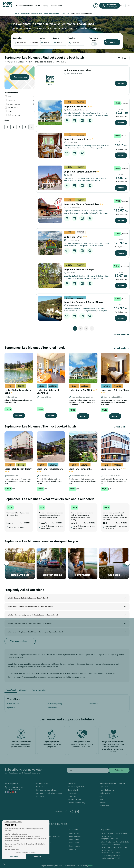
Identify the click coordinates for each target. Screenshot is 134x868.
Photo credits (104, 806)
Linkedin (77, 812)
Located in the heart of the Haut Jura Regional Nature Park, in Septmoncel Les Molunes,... (82, 402)
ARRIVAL (43, 38)
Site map (103, 803)
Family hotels (94, 704)
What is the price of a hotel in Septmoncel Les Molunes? (28, 598)
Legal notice (104, 787)
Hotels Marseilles (75, 837)
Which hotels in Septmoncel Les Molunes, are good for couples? (31, 606)
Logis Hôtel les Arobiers (79, 139)
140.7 (121, 145)
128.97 (121, 243)
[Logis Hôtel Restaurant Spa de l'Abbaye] (50, 308)
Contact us (40, 796)
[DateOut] (60, 43)
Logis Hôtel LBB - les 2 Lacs (115, 391)
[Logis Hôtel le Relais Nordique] (50, 276)
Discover (121, 83)
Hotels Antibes (74, 840)
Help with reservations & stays (47, 790)
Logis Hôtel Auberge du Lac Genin (18, 392)
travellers (71, 38)
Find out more (56, 6)
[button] (4, 864)
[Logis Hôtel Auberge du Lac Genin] (19, 368)
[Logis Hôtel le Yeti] (50, 243)
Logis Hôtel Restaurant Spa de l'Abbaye (84, 302)
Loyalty (45, 6)
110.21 (121, 113)
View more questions (20, 641)
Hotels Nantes (74, 833)
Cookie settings (105, 793)
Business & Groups (74, 799)
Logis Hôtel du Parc (113, 469)
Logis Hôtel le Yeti (76, 237)
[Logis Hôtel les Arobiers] (50, 145)
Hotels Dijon (73, 849)
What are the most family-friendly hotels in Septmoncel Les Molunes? (33, 615)
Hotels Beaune (74, 843)
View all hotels (122, 335)
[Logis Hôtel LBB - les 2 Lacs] (115, 368)
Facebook (65, 812)
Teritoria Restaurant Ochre (78, 70)
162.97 (121, 308)
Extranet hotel (73, 790)
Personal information (107, 790)
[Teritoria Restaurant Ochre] (50, 80)
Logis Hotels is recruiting (76, 803)
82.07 (121, 276)
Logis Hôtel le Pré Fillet (78, 107)
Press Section (73, 793)
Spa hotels (11, 708)
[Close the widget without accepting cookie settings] (13, 822)
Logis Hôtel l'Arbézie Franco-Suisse (84, 204)
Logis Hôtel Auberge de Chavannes (48, 392)
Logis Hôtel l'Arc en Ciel (81, 470)
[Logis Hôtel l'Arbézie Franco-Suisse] (50, 210)
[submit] (119, 770)
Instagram (71, 812)
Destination (17, 38)
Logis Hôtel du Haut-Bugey (18, 470)
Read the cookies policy (12, 849)
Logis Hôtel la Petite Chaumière (82, 172)
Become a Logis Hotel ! (76, 787)
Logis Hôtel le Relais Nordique (79, 269)
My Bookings (41, 787)
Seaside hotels (53, 708)
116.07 (121, 178)
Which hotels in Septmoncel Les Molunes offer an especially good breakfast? (36, 632)
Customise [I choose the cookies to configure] (14, 857)
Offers (38, 6)
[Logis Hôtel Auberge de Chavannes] (51, 368)
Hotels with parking (55, 704)
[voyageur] (76, 43)
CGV (101, 796)
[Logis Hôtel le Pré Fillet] (50, 113)
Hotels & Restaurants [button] (24, 6)
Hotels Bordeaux (74, 846)
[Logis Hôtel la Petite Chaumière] (50, 178)
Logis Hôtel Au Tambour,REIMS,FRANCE (115, 847)
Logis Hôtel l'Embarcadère (50, 470)
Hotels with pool (13, 704)
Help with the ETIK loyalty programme (49, 793)
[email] (88, 770)
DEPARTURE (57, 38)
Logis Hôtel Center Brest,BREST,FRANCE (115, 833)
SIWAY (91, 866)
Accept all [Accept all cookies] (38, 857)
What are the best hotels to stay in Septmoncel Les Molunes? (30, 623)
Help (101, 799)
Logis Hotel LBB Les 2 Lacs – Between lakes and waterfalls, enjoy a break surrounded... (114, 402)
